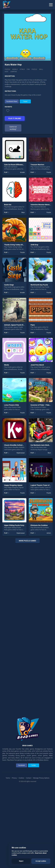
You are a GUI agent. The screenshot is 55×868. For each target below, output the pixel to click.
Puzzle (7, 69)
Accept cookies (41, 861)
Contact (29, 823)
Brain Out (8, 249)
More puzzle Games (27, 585)
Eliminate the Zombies (39, 570)
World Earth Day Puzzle (39, 330)
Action (49, 578)
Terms (8, 823)
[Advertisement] (27, 157)
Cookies (21, 823)
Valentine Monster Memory (41, 249)
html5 (22, 69)
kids (6, 72)
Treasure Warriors (37, 209)
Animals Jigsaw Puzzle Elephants (17, 370)
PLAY (6, 217)
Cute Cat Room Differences (14, 209)
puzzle (34, 69)
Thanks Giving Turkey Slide (14, 290)
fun (28, 69)
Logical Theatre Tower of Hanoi (42, 530)
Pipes (33, 370)
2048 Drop (34, 290)
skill (41, 69)
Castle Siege (9, 330)
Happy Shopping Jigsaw (13, 530)
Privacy (14, 823)
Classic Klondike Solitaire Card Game (18, 490)
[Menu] (51, 5)
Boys (23, 257)
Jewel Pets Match (37, 410)
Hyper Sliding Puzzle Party (14, 570)
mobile (15, 69)
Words (7, 410)
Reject (21, 861)
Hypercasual (21, 498)
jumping (14, 72)
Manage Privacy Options (41, 823)
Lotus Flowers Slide (12, 450)
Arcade (22, 217)
